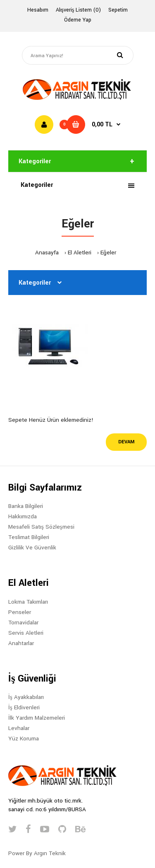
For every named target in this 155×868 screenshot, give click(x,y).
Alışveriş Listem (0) (79, 10)
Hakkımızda (23, 516)
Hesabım (38, 10)
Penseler (20, 612)
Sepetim (118, 10)
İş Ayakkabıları (26, 697)
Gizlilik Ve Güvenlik (32, 548)
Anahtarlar (21, 643)
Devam (126, 442)
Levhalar (19, 728)
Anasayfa (47, 253)
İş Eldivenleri (24, 707)
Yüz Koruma (24, 739)
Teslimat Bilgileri (29, 537)
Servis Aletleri (26, 633)
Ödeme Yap (78, 20)
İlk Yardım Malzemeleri (37, 718)
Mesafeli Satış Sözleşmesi (41, 527)
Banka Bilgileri (26, 506)
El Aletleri (80, 253)
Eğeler (108, 253)
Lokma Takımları (28, 602)
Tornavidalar (23, 623)
